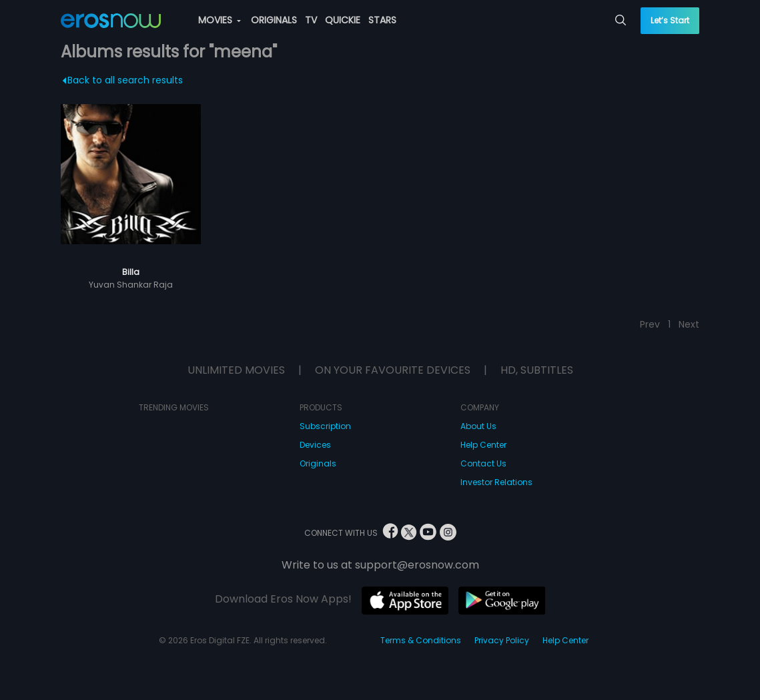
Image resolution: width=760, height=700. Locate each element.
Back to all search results (123, 80)
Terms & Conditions (421, 640)
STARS (382, 20)
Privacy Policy (502, 640)
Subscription (325, 426)
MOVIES (220, 20)
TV (311, 20)
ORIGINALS (274, 20)
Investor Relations (496, 482)
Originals (318, 463)
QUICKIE (343, 20)
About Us (478, 426)
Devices (315, 445)
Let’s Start (670, 20)
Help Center (483, 445)
